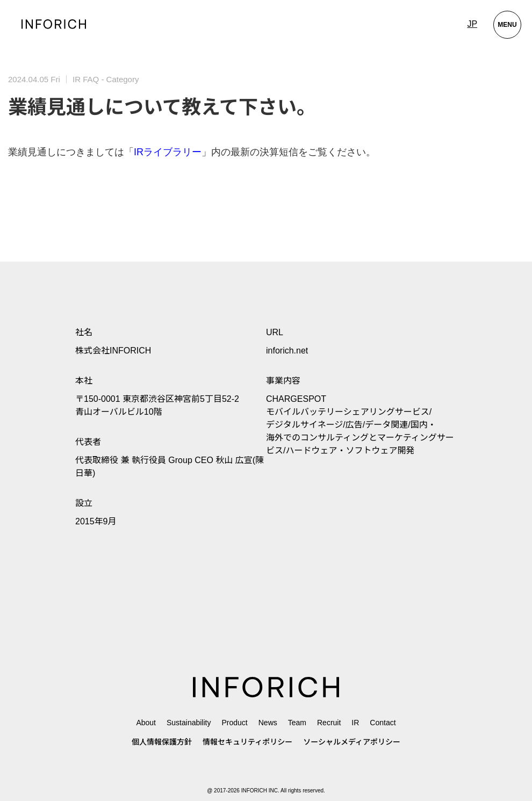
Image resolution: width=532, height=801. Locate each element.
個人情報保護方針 (162, 742)
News (268, 723)
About (146, 723)
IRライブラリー (168, 152)
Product (234, 723)
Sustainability (189, 723)
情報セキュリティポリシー (247, 742)
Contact (383, 723)
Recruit (329, 723)
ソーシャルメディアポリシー (352, 742)
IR (355, 723)
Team (297, 723)
